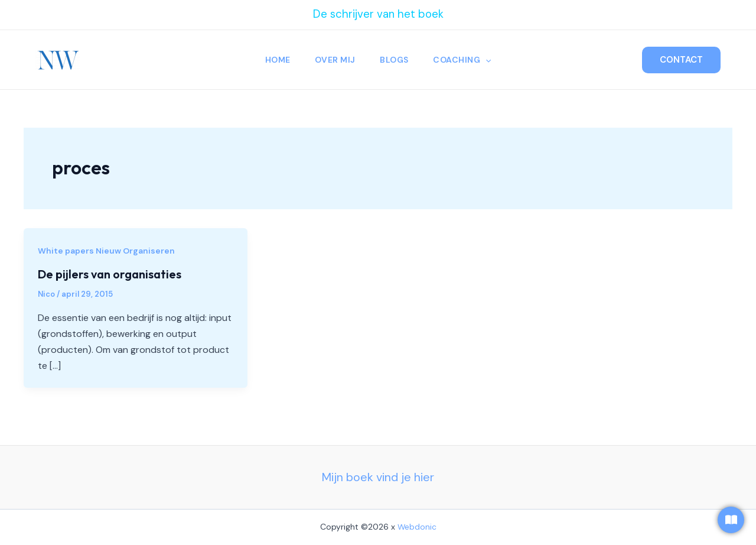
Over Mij (335, 60)
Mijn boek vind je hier (378, 477)
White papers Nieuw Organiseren (106, 251)
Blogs (395, 60)
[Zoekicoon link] (625, 60)
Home (276, 60)
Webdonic (417, 527)
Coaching (464, 60)
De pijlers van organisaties (110, 274)
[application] (488, 60)
